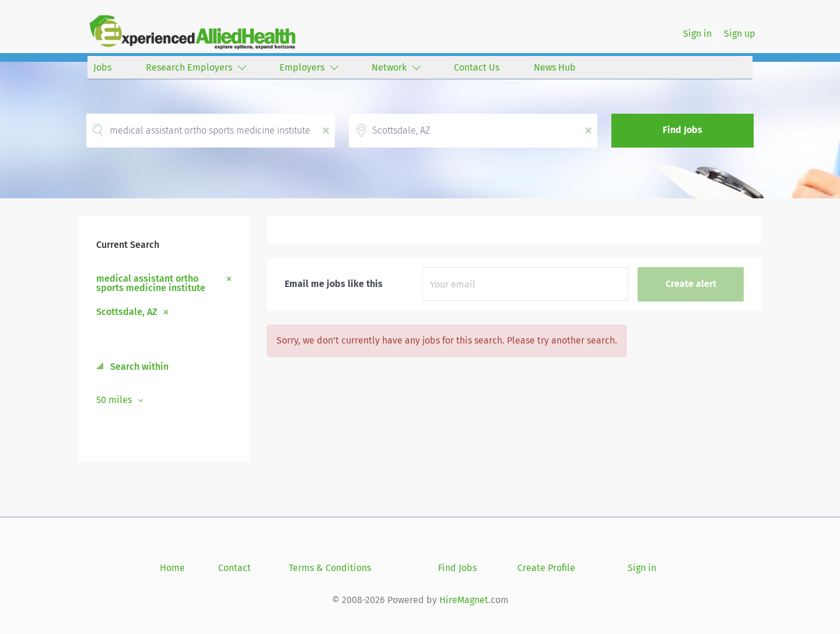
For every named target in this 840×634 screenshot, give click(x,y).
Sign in (697, 34)
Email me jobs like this (334, 284)
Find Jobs (682, 130)
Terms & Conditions (330, 568)
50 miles (115, 400)
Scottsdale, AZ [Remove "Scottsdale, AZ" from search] (127, 311)
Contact (235, 568)
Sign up (740, 34)
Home (172, 568)
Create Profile (546, 568)
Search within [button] (138, 367)
